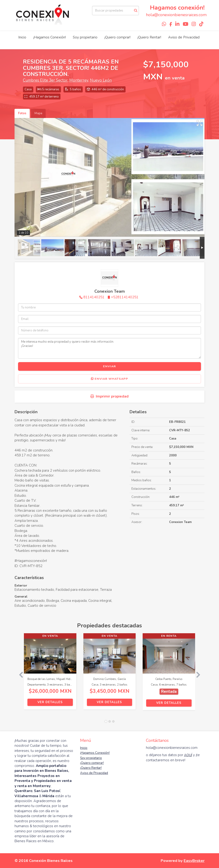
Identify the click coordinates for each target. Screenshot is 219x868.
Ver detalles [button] (50, 702)
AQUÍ (188, 755)
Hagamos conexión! (177, 8)
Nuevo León (101, 80)
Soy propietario (85, 37)
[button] (19, 674)
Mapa (38, 113)
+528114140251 (125, 297)
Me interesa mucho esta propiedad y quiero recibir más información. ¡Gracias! (110, 348)
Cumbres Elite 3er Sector (45, 80)
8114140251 (94, 297)
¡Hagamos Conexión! (50, 37)
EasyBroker (194, 861)
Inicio (22, 37)
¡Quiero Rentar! (149, 37)
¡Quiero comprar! (117, 37)
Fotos (22, 113)
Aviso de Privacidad (184, 37)
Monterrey (79, 80)
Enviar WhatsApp (109, 379)
